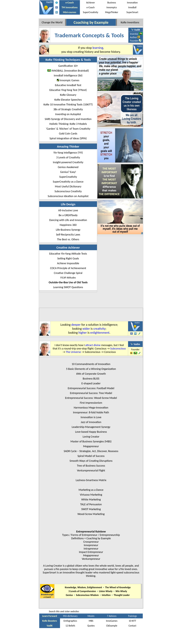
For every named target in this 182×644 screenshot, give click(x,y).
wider (86, 329)
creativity (99, 329)
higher (83, 333)
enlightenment (100, 333)
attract (89, 345)
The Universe (73, 352)
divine (97, 345)
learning (98, 48)
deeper (76, 325)
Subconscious (118, 348)
